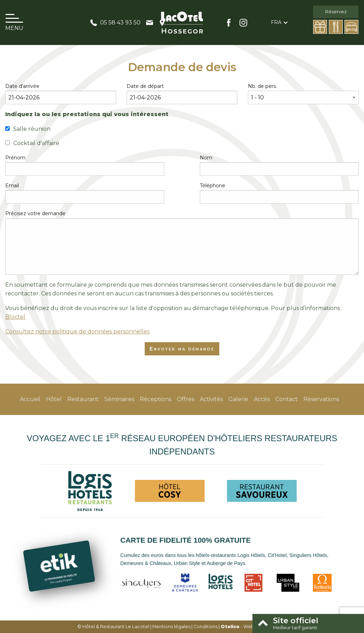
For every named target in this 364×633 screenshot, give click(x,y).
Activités (211, 399)
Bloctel (15, 317)
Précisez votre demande (35, 213)
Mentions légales (171, 627)
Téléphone (213, 186)
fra (276, 22)
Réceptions (156, 399)
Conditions (206, 627)
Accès (262, 399)
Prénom (15, 158)
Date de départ (145, 86)
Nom (206, 158)
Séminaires (119, 399)
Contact (287, 399)
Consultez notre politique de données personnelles (77, 331)
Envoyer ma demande (182, 349)
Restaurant (83, 399)
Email (12, 186)
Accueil (30, 399)
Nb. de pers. (262, 86)
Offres (185, 399)
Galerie (238, 399)
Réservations (321, 399)
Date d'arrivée (22, 86)
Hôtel (54, 399)
